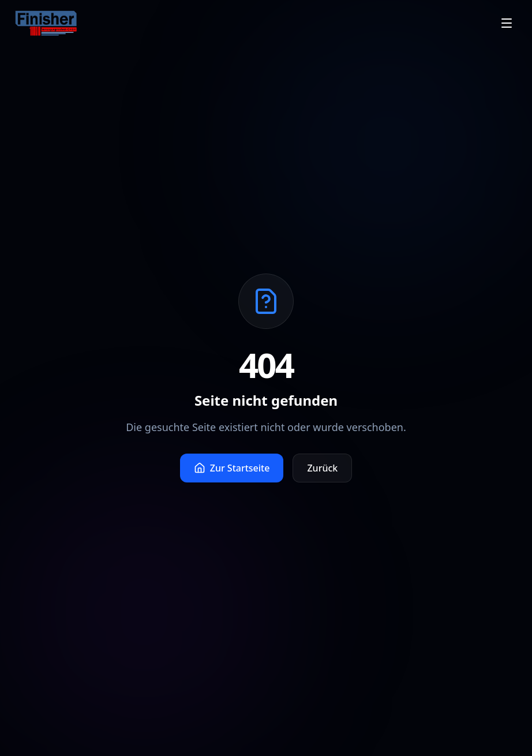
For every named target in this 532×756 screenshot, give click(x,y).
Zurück (322, 468)
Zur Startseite (232, 468)
